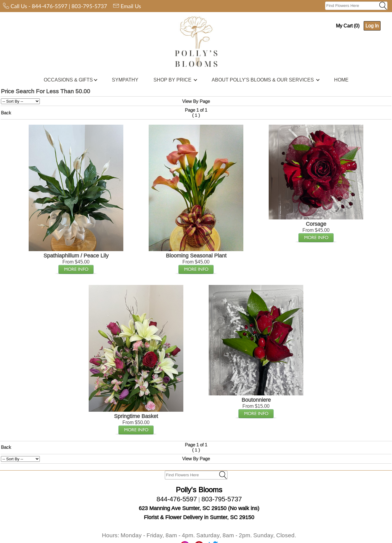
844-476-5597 (50, 6)
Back (6, 113)
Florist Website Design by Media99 (196, 540)
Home (272, 529)
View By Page (196, 101)
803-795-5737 (89, 6)
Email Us (131, 6)
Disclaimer (209, 529)
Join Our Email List (242, 529)
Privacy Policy (134, 529)
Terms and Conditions (173, 529)
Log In (372, 26)
